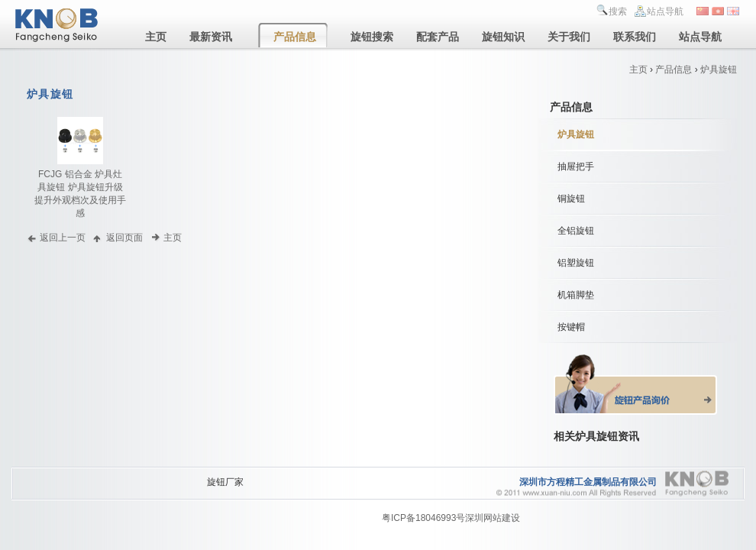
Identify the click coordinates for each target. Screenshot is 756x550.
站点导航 (665, 11)
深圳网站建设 (493, 518)
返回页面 (124, 237)
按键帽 (571, 327)
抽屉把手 (576, 167)
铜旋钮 (571, 199)
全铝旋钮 (576, 231)
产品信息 (674, 70)
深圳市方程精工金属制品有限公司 (588, 482)
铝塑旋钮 (576, 263)
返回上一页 (63, 237)
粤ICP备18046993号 (423, 518)
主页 (638, 70)
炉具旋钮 (719, 70)
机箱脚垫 (576, 295)
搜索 (618, 11)
